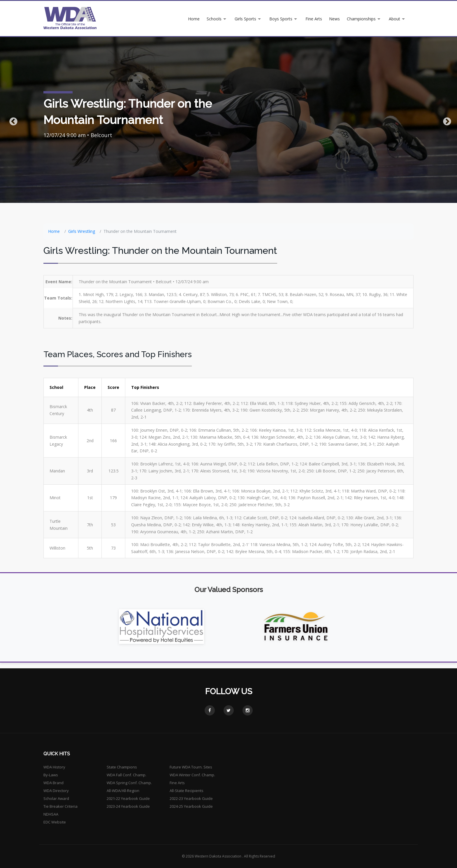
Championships (361, 19)
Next (445, 120)
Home (194, 19)
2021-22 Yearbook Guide (128, 798)
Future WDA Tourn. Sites (191, 767)
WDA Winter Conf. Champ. (192, 775)
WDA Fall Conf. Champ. (126, 775)
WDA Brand (53, 783)
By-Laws (51, 775)
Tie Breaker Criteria (60, 806)
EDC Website (55, 822)
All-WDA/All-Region (123, 791)
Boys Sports (281, 19)
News (334, 19)
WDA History (54, 767)
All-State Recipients (187, 791)
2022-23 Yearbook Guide (191, 798)
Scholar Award (56, 798)
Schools (214, 19)
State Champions (122, 767)
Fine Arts (314, 19)
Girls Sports (245, 19)
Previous (12, 120)
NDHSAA (51, 814)
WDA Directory (56, 791)
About (394, 19)
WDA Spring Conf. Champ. (129, 783)
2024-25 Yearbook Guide (191, 806)
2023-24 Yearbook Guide (128, 806)
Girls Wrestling (82, 231)
